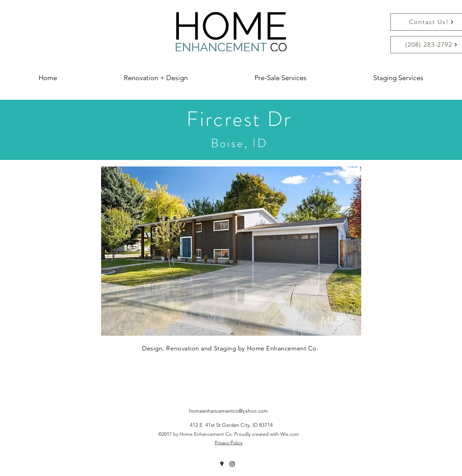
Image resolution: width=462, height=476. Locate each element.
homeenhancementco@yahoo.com (229, 411)
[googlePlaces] (222, 464)
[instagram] (232, 464)
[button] (231, 251)
